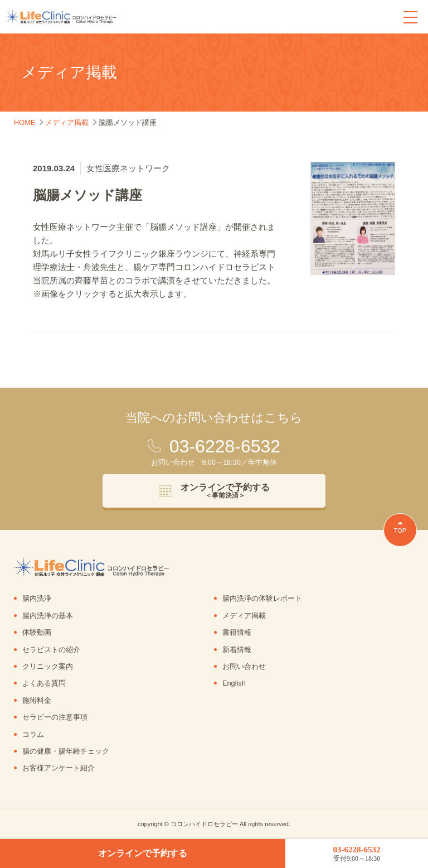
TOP (400, 531)
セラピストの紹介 (51, 650)
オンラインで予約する (143, 853)
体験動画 (37, 632)
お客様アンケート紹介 (59, 768)
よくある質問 (44, 683)
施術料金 (37, 700)
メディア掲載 (244, 616)
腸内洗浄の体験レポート (262, 598)
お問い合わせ (244, 666)
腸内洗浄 (37, 598)
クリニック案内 (48, 666)
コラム (33, 734)
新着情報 (237, 650)
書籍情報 (237, 632)
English (234, 683)
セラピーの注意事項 (55, 717)
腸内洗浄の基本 (48, 616)
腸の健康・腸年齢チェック (66, 751)
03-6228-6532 (357, 854)
